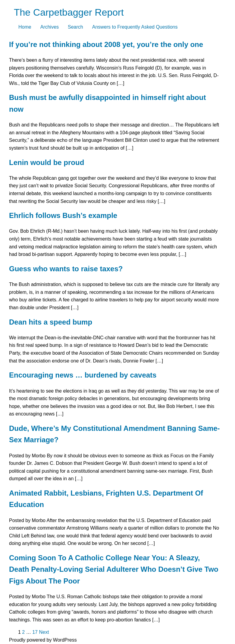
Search (75, 27)
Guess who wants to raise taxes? (66, 269)
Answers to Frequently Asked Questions (135, 27)
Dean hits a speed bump (51, 322)
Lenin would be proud (47, 162)
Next (44, 632)
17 (35, 632)
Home (25, 27)
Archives (50, 27)
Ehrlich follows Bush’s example (63, 215)
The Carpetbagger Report (69, 12)
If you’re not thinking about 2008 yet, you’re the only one (106, 44)
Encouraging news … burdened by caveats (83, 375)
